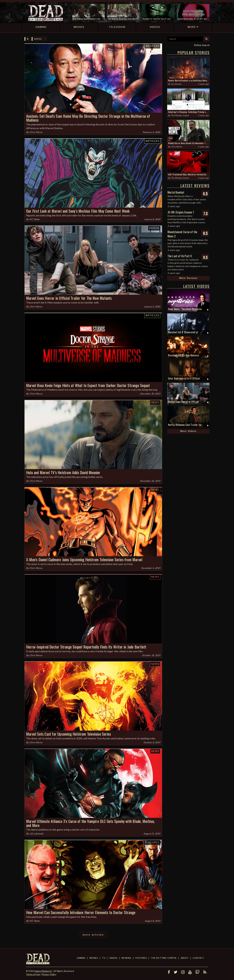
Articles (152, 46)
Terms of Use (33, 974)
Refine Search (202, 45)
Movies (94, 958)
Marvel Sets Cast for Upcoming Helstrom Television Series (68, 734)
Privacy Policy (49, 974)
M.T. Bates (35, 219)
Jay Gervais (176, 84)
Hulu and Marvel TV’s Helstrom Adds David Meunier (63, 472)
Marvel (38, 39)
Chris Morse (36, 132)
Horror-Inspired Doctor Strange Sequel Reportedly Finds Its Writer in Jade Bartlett (86, 647)
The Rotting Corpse (180, 116)
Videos (154, 228)
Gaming (81, 958)
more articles (93, 935)
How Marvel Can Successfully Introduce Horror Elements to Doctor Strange (81, 912)
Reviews (126, 958)
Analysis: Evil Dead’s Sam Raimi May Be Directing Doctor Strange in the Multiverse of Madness (88, 118)
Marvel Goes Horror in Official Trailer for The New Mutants (69, 298)
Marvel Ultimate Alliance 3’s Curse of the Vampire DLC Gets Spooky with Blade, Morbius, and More (90, 823)
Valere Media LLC (43, 971)
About (185, 958)
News (155, 403)
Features (152, 843)
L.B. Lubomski (36, 834)
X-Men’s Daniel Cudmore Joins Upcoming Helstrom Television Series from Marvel (84, 559)
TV (103, 958)
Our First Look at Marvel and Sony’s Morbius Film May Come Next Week (78, 211)
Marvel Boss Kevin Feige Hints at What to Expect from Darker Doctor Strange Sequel (88, 385)
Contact (198, 958)
